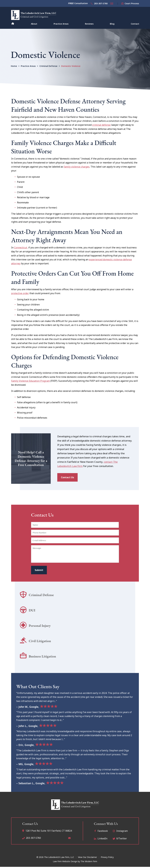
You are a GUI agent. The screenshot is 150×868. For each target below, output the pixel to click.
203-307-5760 (101, 3)
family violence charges (77, 167)
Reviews (89, 24)
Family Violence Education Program (30, 381)
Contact (135, 24)
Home (13, 23)
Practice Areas (61, 24)
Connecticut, (21, 248)
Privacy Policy (107, 857)
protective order (20, 293)
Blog (112, 24)
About (34, 24)
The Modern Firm (89, 861)
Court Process (132, 3)
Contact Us (67, 477)
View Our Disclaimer (87, 857)
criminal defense (101, 125)
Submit (39, 570)
